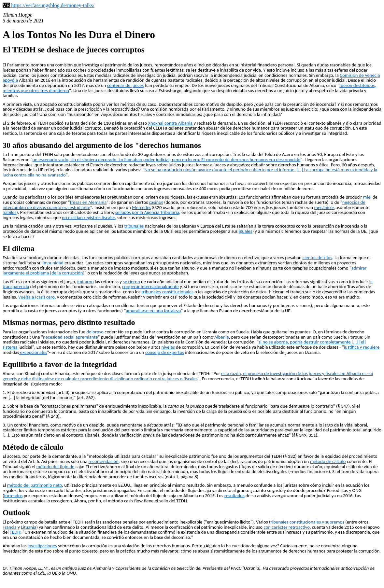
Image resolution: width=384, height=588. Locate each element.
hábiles (9, 212)
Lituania (28, 527)
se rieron (131, 282)
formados (13, 496)
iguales (245, 231)
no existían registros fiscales (89, 217)
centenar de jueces (125, 85)
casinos (156, 202)
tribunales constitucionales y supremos (307, 522)
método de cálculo (328, 461)
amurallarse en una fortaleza (153, 311)
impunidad (53, 263)
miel (367, 197)
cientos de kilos (317, 258)
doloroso (95, 332)
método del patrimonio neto (35, 485)
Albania (222, 337)
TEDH (15, 532)
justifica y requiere (362, 347)
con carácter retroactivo (286, 527)
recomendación (104, 461)
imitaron (85, 282)
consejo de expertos (165, 352)
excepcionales (33, 352)
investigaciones (42, 546)
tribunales (134, 226)
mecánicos (325, 207)
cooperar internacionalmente (150, 287)
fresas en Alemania (88, 202)
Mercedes (142, 207)
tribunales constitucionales (167, 292)
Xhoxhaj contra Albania (170, 123)
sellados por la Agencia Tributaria (147, 212)
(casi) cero (45, 297)
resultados (235, 496)
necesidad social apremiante (71, 337)
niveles (168, 347)
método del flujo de (56, 467)
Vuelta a (27, 297)
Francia (10, 527)
